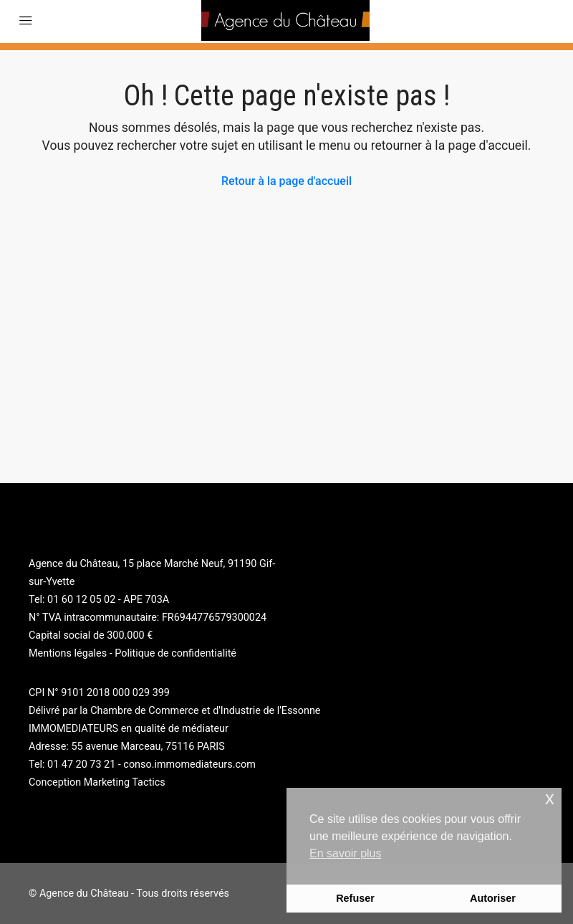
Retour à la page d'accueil (286, 181)
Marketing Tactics (125, 782)
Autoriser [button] (493, 898)
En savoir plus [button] (346, 853)
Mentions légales (68, 653)
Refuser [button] (355, 898)
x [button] (550, 798)
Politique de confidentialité (175, 653)
